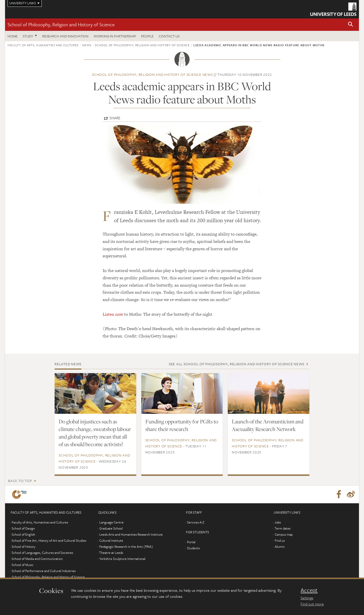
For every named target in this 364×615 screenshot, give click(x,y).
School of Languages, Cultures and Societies (42, 553)
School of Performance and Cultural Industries (44, 571)
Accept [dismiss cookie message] (309, 590)
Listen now (113, 314)
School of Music (22, 565)
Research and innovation (65, 36)
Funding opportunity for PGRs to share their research (182, 425)
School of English (23, 534)
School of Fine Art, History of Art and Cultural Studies (49, 540)
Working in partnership (115, 36)
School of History (24, 546)
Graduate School (111, 528)
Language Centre (111, 522)
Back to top (20, 481)
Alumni (280, 546)
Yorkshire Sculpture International (122, 559)
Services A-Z (196, 522)
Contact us (169, 36)
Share (115, 118)
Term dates (282, 528)
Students (193, 548)
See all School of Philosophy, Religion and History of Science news (237, 364)
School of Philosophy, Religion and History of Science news (152, 74)
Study (28, 36)
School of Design (23, 528)
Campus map (284, 534)
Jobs (278, 522)
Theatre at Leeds (111, 553)
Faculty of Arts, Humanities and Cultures (43, 45)
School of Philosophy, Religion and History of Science (61, 24)
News (87, 45)
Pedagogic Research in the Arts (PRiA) (126, 546)
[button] (351, 25)
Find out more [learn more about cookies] (312, 604)
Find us (280, 540)
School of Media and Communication (37, 559)
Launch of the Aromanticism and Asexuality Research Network (268, 425)
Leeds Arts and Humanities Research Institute (131, 534)
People (147, 36)
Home (13, 36)
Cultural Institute (111, 540)
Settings (307, 598)
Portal (191, 542)
